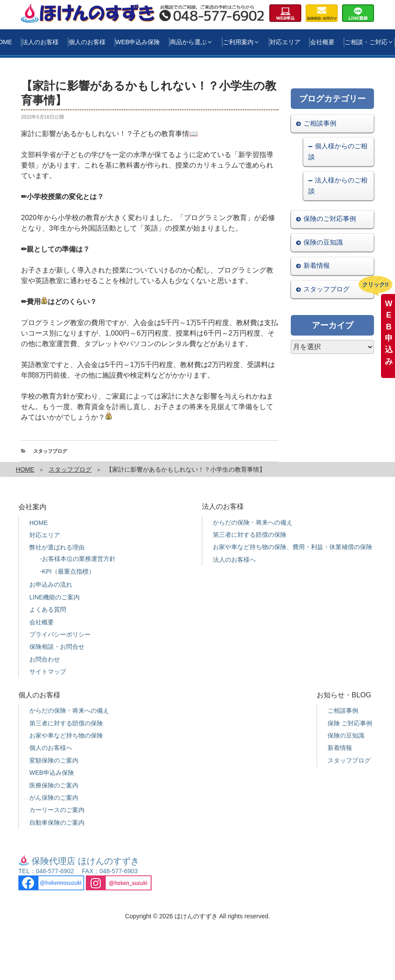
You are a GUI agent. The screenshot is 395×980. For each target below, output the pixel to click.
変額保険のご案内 (54, 760)
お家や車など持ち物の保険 (66, 735)
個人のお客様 (87, 42)
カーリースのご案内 (57, 810)
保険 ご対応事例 (350, 723)
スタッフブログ (50, 451)
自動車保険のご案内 (57, 822)
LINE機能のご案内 (55, 597)
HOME (25, 469)
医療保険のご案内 (54, 785)
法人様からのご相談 (338, 185)
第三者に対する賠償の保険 (250, 535)
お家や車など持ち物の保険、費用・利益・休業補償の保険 (293, 547)
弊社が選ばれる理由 (57, 547)
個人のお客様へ (51, 748)
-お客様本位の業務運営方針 (78, 559)
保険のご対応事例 (330, 219)
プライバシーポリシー (60, 634)
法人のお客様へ (234, 560)
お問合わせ (45, 659)
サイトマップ (48, 672)
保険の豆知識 (323, 242)
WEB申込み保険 (138, 42)
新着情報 (317, 265)
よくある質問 (48, 609)
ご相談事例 (320, 123)
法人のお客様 (40, 42)
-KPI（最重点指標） (67, 571)
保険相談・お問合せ (57, 647)
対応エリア (285, 42)
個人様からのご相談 (338, 151)
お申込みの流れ (51, 584)
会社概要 (322, 42)
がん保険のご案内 (54, 798)
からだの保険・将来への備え (253, 522)
